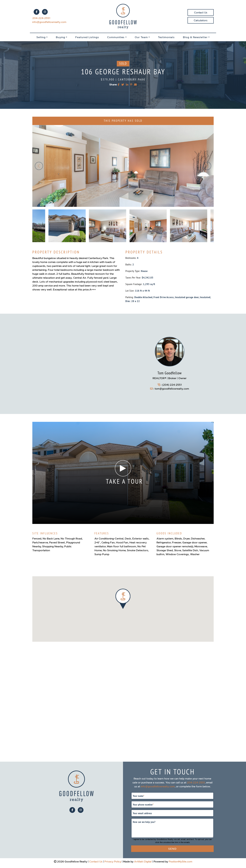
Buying (61, 37)
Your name (139, 796)
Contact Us (201, 12)
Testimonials (166, 37)
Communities (116, 37)
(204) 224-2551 (172, 385)
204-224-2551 (41, 18)
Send (172, 849)
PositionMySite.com (180, 861)
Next (207, 166)
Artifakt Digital (143, 861)
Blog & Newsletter (195, 37)
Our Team (141, 37)
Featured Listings (87, 37)
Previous (39, 166)
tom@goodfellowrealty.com (172, 389)
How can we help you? (144, 822)
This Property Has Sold (123, 121)
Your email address (142, 813)
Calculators (201, 20)
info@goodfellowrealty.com (49, 22)
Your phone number (143, 805)
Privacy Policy (113, 861)
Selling (41, 37)
